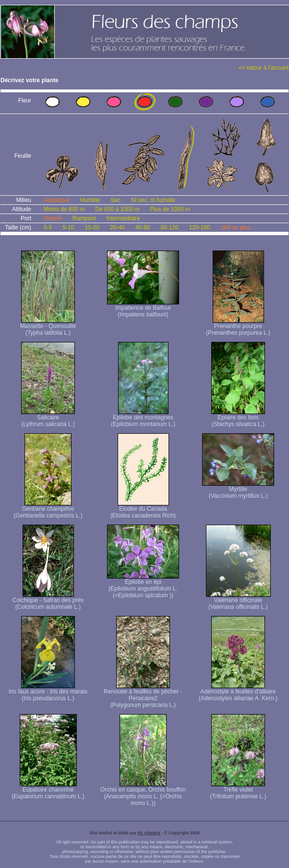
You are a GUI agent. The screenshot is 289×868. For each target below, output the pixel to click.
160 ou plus (236, 227)
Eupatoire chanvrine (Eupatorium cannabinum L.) (48, 790)
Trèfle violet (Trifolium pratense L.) (238, 790)
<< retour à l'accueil (264, 68)
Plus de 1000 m (170, 209)
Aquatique (57, 200)
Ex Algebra (149, 833)
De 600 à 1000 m (117, 209)
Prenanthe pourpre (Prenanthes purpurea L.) (238, 327)
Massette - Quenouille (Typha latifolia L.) (48, 327)
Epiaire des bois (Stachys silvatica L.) (238, 418)
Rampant (84, 218)
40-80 (143, 227)
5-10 (68, 227)
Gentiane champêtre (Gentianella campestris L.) (48, 509)
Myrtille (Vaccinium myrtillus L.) (238, 490)
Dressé (53, 218)
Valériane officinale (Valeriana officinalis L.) (238, 601)
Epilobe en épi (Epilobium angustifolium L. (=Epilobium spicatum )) (143, 586)
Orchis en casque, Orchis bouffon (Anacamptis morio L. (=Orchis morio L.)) (143, 794)
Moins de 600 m (64, 209)
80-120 (169, 227)
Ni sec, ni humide (153, 200)
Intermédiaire (123, 218)
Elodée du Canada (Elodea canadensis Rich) (143, 509)
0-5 (48, 227)
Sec (115, 200)
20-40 (117, 227)
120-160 (200, 227)
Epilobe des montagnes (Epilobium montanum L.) (143, 418)
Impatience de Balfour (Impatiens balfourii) (143, 308)
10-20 (92, 227)
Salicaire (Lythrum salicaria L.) (48, 418)
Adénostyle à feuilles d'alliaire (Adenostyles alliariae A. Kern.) (238, 692)
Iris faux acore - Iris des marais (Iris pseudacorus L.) (48, 692)
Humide (90, 200)
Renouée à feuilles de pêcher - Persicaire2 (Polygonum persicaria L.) (143, 696)
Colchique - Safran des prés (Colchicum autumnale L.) (48, 601)
